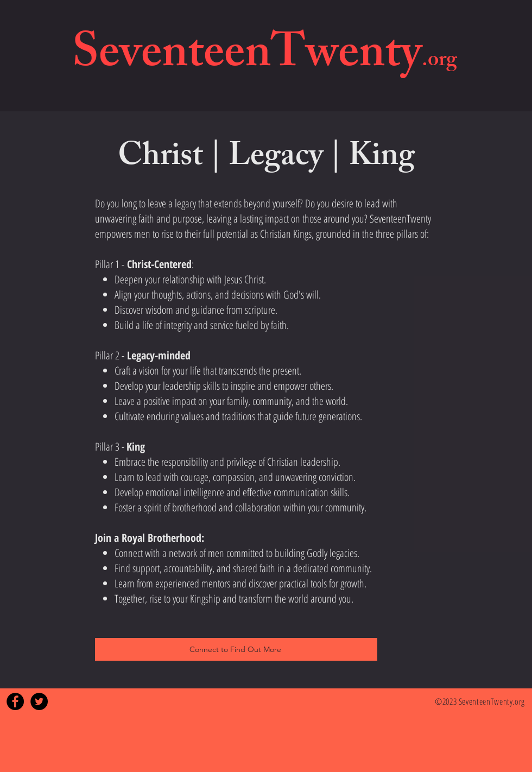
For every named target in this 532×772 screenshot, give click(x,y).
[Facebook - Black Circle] (15, 701)
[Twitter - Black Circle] (39, 701)
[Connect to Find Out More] (236, 649)
